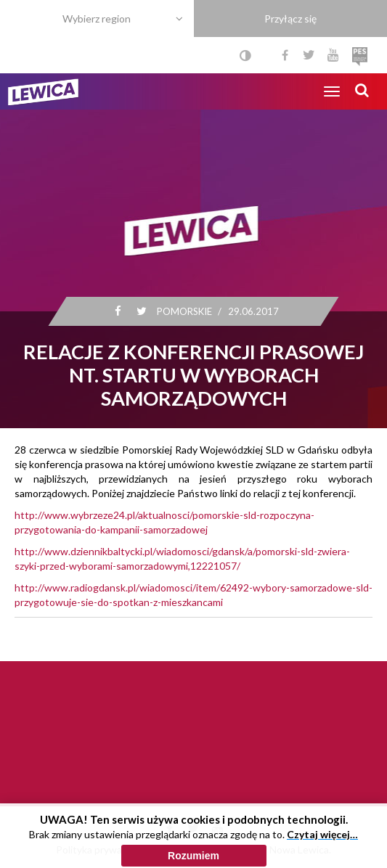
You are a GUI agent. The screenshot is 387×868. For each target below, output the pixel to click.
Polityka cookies (194, 849)
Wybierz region (97, 19)
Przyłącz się (290, 19)
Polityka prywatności (103, 849)
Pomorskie (184, 311)
